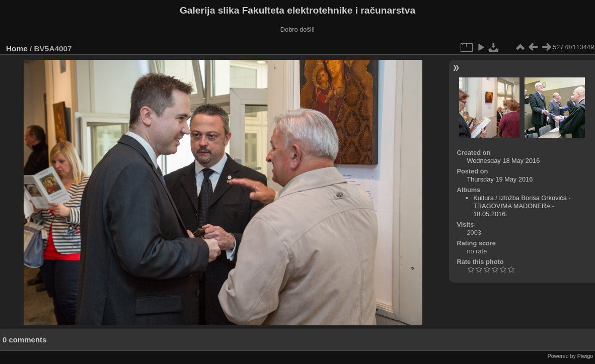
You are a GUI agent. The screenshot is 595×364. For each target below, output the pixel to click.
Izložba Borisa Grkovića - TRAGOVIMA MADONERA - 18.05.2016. (522, 206)
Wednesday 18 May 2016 (503, 161)
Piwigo (585, 356)
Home (17, 49)
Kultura (484, 198)
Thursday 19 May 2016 (500, 179)
